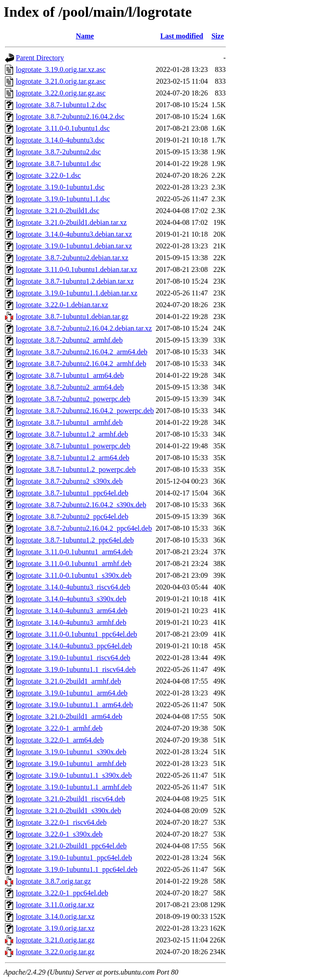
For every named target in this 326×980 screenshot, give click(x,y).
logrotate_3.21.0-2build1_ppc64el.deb (71, 846)
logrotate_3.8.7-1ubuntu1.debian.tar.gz (72, 316)
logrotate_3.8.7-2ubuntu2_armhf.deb (69, 340)
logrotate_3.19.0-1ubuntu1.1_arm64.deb (74, 705)
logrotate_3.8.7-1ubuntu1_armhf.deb (69, 422)
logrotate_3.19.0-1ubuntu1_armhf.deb (71, 764)
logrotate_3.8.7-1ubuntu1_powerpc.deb (73, 446)
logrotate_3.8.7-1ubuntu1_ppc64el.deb (72, 493)
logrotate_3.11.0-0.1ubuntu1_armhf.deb (74, 564)
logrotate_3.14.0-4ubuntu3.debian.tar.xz (74, 234)
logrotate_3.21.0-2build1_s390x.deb (68, 811)
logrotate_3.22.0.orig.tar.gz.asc (61, 93)
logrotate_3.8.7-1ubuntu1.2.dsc (61, 105)
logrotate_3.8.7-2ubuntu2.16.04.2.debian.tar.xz (84, 328)
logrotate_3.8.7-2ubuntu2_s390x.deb (69, 481)
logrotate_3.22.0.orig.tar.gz (55, 952)
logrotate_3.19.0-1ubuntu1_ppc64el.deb (74, 858)
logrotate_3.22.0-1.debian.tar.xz (62, 305)
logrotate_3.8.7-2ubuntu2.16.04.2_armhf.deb (81, 364)
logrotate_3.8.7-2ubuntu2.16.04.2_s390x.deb (81, 505)
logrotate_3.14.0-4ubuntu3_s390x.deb (71, 599)
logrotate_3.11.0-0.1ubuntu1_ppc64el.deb (77, 634)
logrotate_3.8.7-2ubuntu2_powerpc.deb (73, 399)
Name (85, 36)
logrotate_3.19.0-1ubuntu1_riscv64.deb (73, 658)
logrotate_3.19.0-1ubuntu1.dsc (60, 187)
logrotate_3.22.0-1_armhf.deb (59, 728)
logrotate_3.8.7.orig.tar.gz (53, 881)
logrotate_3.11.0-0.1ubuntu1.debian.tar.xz (77, 269)
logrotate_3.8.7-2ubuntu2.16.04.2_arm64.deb (82, 352)
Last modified (182, 36)
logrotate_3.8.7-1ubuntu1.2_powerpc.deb (76, 469)
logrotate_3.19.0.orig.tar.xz (55, 928)
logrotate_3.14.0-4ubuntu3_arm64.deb (72, 611)
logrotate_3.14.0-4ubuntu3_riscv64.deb (73, 587)
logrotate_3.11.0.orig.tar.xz (55, 905)
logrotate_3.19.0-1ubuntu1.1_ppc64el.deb (77, 869)
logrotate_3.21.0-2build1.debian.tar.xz (71, 222)
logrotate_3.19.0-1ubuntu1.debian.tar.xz (74, 246)
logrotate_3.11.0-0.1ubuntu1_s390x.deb (74, 575)
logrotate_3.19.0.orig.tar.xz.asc (61, 69)
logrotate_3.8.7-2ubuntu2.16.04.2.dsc (70, 117)
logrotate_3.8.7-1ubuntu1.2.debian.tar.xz (75, 281)
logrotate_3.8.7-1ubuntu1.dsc (58, 164)
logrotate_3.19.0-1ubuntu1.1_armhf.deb (74, 787)
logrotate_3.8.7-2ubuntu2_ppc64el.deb (72, 516)
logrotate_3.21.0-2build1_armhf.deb (68, 681)
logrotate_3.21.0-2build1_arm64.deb (69, 716)
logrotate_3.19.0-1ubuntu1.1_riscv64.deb (76, 669)
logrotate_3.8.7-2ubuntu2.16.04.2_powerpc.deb (85, 411)
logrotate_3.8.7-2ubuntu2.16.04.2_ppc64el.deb (84, 528)
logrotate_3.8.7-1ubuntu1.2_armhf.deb (72, 434)
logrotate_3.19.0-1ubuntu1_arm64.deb (72, 693)
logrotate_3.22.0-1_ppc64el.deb (62, 893)
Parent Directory (40, 58)
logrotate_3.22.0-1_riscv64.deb (61, 822)
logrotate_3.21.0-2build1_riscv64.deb (70, 799)
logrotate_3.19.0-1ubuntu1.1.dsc (63, 199)
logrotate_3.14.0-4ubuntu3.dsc (60, 140)
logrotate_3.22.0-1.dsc (48, 175)
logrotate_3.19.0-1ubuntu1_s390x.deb (71, 752)
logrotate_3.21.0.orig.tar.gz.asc (61, 81)
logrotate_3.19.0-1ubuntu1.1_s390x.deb (74, 775)
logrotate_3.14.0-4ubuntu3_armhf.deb (71, 622)
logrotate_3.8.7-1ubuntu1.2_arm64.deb (73, 458)
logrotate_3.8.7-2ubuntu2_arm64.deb (70, 387)
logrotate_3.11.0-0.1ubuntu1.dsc (63, 128)
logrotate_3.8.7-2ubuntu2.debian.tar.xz (72, 258)
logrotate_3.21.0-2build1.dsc (58, 211)
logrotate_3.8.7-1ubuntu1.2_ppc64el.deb (75, 540)
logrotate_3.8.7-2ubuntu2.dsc (58, 152)
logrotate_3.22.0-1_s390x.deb (59, 834)
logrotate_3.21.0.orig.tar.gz (55, 940)
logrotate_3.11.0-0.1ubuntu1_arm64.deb (74, 552)
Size (218, 36)
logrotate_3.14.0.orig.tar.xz (55, 916)
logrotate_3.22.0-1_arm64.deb (60, 740)
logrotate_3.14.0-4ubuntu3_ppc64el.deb (74, 646)
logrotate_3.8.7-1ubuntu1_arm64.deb (70, 375)
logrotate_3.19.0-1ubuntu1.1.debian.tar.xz (77, 293)
